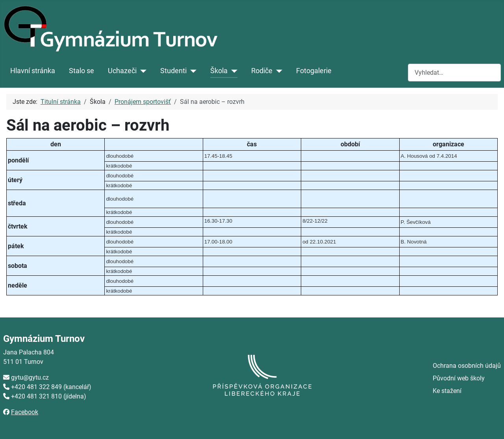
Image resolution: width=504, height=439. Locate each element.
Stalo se (82, 71)
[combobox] (454, 73)
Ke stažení (447, 391)
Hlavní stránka (33, 71)
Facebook (25, 412)
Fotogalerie (314, 71)
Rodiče (262, 71)
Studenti (173, 71)
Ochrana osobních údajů (467, 366)
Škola (219, 71)
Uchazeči (122, 71)
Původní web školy (459, 378)
